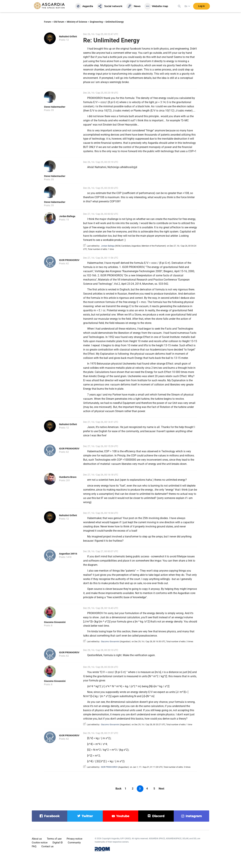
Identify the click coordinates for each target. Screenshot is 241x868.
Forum (47, 22)
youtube (123, 816)
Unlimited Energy (115, 22)
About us (37, 839)
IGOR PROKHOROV (69, 260)
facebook (52, 816)
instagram (194, 816)
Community (74, 843)
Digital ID (58, 843)
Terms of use (54, 839)
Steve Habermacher (55, 107)
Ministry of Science (77, 22)
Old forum (59, 22)
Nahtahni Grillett (68, 36)
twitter (87, 816)
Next (161, 789)
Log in (201, 7)
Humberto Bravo (68, 477)
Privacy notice (74, 839)
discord (158, 816)
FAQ (34, 846)
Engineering (96, 22)
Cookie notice (40, 843)
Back (118, 789)
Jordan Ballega (67, 216)
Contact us (47, 846)
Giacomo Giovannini (55, 622)
